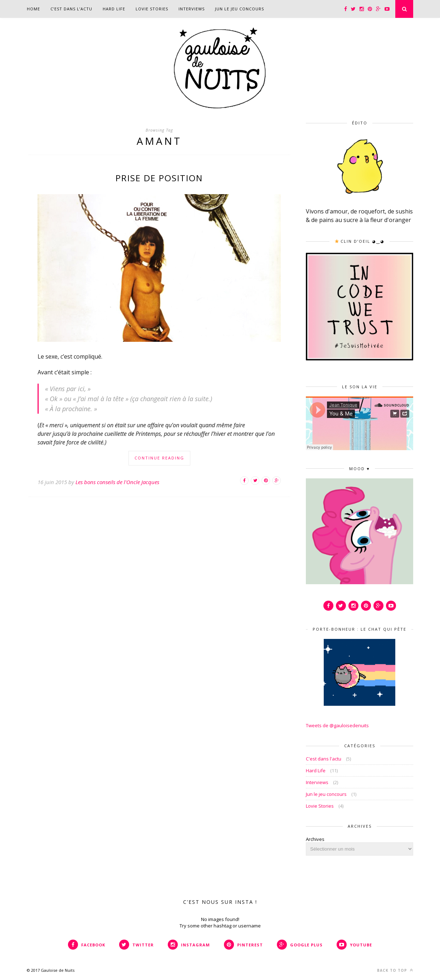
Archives (315, 839)
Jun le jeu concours (239, 9)
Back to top (395, 970)
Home (33, 9)
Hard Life (114, 9)
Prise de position (159, 178)
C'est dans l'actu (324, 759)
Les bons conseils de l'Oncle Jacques (117, 482)
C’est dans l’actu (71, 9)
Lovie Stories (152, 9)
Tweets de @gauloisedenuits (337, 725)
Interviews (192, 9)
